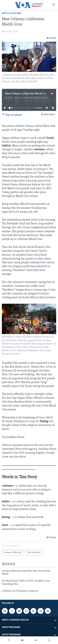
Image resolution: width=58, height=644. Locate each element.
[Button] (51, 38)
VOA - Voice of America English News (28, 98)
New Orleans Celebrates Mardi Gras (27, 94)
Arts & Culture (12, 13)
